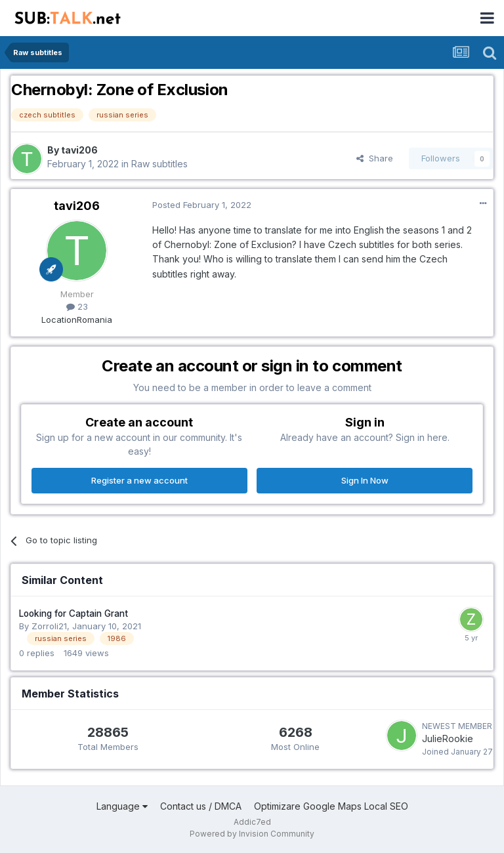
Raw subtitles (159, 164)
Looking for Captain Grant (73, 614)
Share (375, 158)
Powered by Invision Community (252, 834)
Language (122, 806)
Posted (202, 205)
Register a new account (139, 480)
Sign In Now (365, 480)
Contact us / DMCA (201, 806)
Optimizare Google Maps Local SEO (331, 806)
